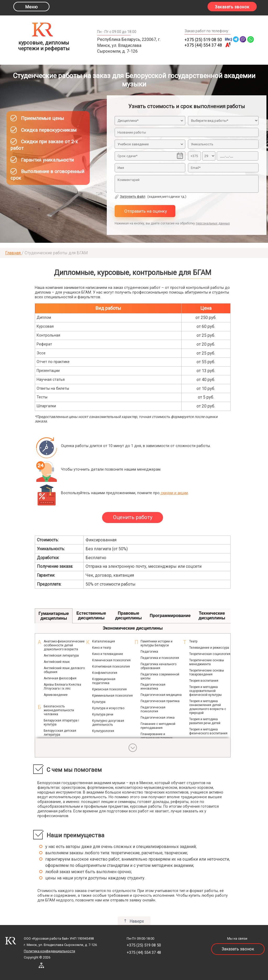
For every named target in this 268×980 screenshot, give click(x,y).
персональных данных (213, 223)
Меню (31, 7)
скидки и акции (174, 493)
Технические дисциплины (212, 616)
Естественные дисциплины (91, 616)
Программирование (170, 616)
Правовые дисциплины (129, 616)
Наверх (137, 921)
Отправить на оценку (145, 211)
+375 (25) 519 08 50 (203, 40)
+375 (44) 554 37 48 (203, 45)
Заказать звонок (232, 7)
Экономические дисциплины (133, 628)
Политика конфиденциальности (49, 951)
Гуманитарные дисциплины (54, 616)
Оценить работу (133, 517)
